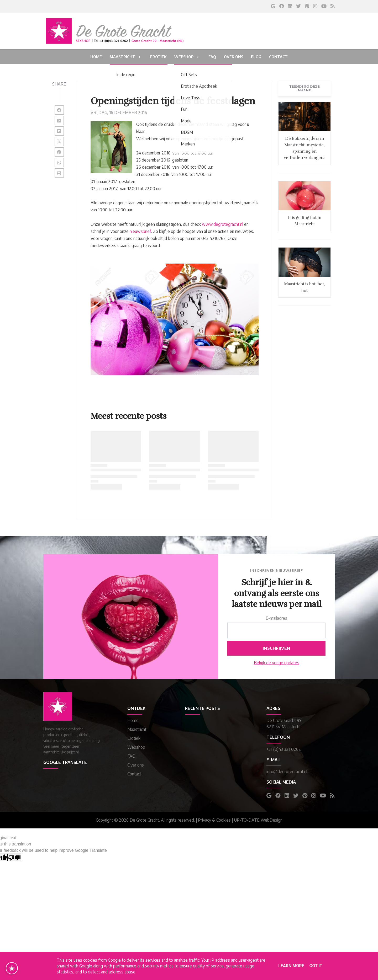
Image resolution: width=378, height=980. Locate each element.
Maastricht (137, 729)
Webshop (136, 747)
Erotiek (134, 738)
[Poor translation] (14, 857)
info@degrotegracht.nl (287, 772)
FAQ (131, 756)
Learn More (291, 966)
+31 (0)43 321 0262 (284, 749)
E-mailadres (276, 618)
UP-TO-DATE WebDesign (258, 820)
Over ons (136, 765)
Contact (134, 774)
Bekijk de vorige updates (277, 663)
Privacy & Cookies (214, 820)
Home (133, 720)
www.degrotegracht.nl (222, 224)
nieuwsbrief (140, 231)
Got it (316, 966)
